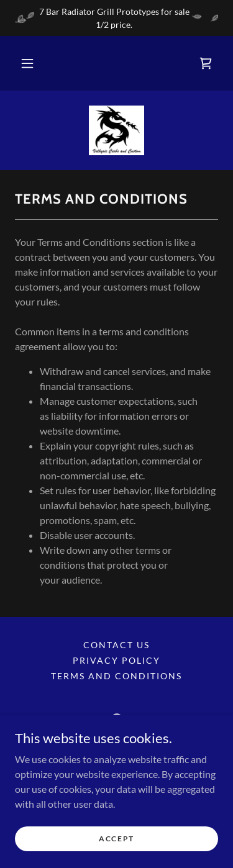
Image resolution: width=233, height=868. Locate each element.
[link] (206, 63)
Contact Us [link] (116, 645)
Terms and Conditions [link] (116, 676)
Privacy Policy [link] (116, 660)
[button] (27, 63)
